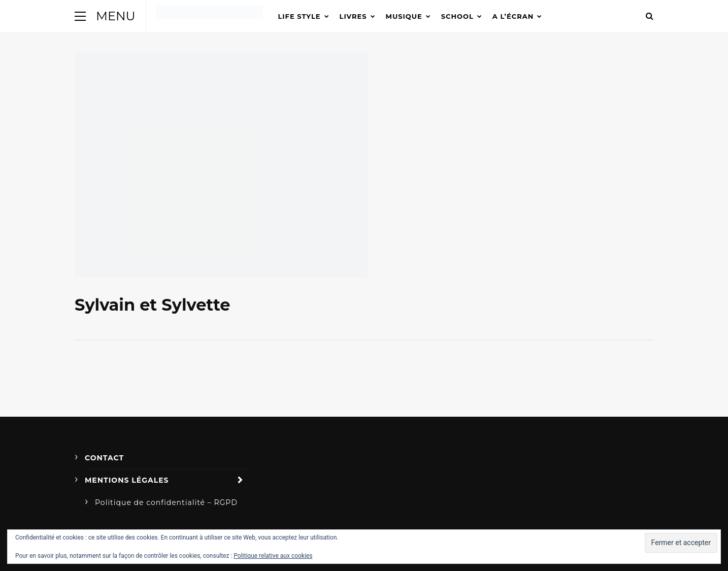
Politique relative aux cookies (273, 556)
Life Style (300, 16)
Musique (404, 16)
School (457, 16)
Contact (104, 458)
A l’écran (513, 16)
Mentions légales (127, 480)
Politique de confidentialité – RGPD (166, 502)
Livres (353, 16)
